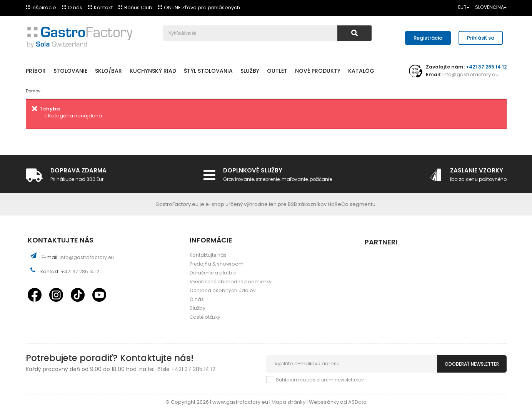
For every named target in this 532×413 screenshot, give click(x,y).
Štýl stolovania (208, 71)
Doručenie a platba (213, 273)
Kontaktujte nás (208, 255)
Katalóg (361, 71)
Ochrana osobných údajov (223, 290)
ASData (357, 402)
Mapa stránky (289, 402)
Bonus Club (138, 8)
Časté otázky (205, 317)
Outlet (277, 71)
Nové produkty (318, 71)
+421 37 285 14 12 (80, 272)
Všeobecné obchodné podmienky (231, 282)
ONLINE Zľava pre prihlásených (202, 8)
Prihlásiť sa (481, 38)
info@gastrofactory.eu (470, 74)
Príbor (36, 71)
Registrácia (428, 38)
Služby (250, 71)
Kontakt (103, 8)
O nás (75, 8)
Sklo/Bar (108, 71)
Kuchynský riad (153, 71)
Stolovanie (70, 71)
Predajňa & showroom (217, 264)
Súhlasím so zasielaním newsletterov (320, 380)
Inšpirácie (44, 8)
